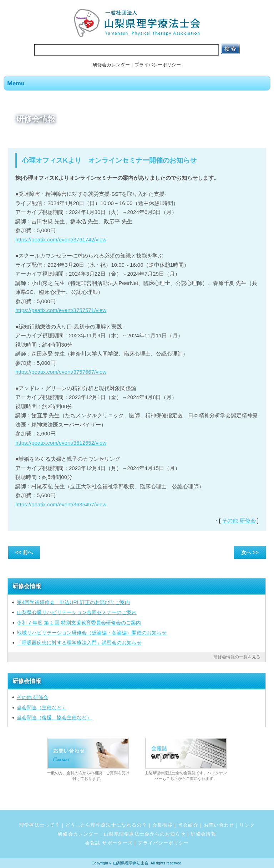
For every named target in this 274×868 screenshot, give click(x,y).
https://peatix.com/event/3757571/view (61, 310)
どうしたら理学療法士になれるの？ (106, 825)
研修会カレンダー (111, 65)
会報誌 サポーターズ (109, 843)
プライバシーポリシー (158, 65)
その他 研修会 (239, 520)
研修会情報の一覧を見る (237, 657)
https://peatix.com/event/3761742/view (61, 239)
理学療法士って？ (40, 825)
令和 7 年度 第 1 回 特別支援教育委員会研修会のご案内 (79, 623)
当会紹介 (188, 825)
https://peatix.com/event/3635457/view (61, 504)
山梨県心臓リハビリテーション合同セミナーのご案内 (77, 612)
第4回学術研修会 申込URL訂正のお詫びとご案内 (73, 602)
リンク (247, 825)
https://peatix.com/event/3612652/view (61, 443)
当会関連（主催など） (42, 708)
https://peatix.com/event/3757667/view (61, 372)
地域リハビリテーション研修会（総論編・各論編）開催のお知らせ (92, 633)
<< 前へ (24, 552)
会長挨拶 (163, 825)
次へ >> (250, 552)
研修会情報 (203, 834)
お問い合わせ (219, 825)
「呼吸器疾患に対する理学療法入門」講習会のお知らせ (79, 643)
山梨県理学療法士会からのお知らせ (145, 834)
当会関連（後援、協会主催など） (54, 718)
